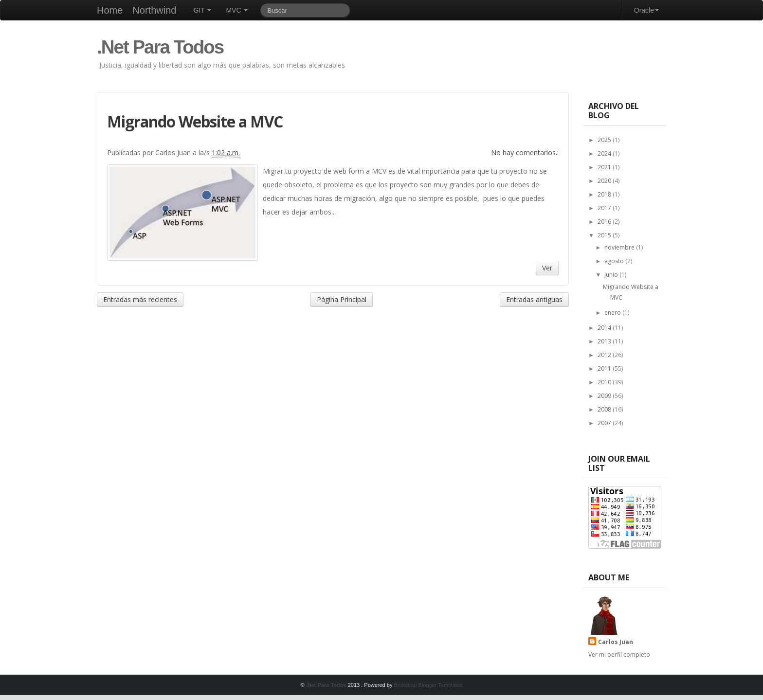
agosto (615, 261)
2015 (605, 235)
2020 (605, 181)
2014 (605, 328)
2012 (605, 355)
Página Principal (342, 299)
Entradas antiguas (534, 299)
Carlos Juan (616, 642)
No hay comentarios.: (525, 153)
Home (110, 10)
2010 (605, 382)
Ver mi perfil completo (619, 655)
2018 (605, 194)
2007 (605, 423)
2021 (605, 167)
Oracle (646, 10)
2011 (605, 368)
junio (612, 275)
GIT (202, 10)
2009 (605, 396)
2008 (605, 409)
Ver (547, 268)
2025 (605, 140)
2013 (605, 341)
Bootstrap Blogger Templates (428, 685)
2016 (605, 222)
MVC (237, 10)
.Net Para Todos (160, 47)
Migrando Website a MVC (195, 121)
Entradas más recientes (140, 299)
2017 (605, 208)
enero (613, 313)
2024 (605, 153)
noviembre (620, 247)
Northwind (154, 10)
